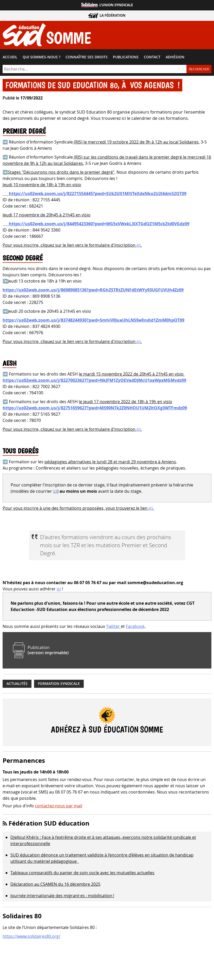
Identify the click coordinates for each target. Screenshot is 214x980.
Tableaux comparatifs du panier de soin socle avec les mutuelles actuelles (82, 873)
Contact (152, 57)
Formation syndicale (59, 684)
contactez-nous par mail (59, 806)
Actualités (17, 684)
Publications (126, 57)
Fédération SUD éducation (49, 823)
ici (139, 245)
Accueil (10, 57)
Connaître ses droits (87, 57)
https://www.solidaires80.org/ (31, 936)
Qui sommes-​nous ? (41, 57)
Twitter (114, 626)
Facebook (135, 626)
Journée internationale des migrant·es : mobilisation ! (62, 896)
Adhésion (175, 57)
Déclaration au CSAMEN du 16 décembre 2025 (55, 884)
